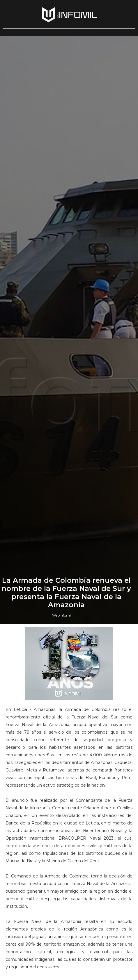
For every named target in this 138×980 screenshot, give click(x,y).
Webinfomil (62, 615)
